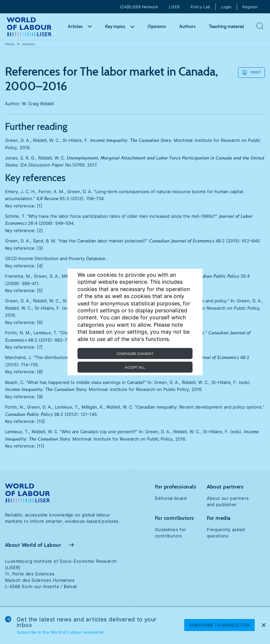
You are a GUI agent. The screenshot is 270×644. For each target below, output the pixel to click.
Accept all (135, 367)
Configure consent (135, 354)
